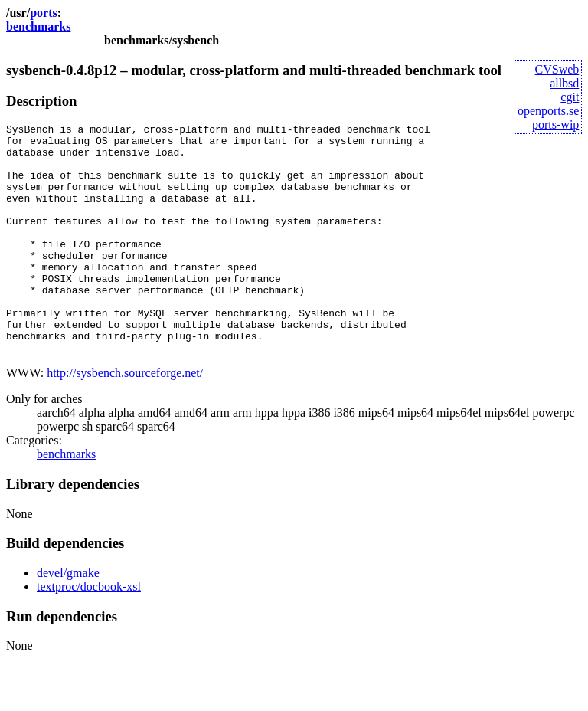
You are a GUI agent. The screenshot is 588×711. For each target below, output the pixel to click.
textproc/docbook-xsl (89, 632)
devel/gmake (68, 619)
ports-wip (555, 125)
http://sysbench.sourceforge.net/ (125, 419)
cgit (570, 97)
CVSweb (557, 69)
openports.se (548, 111)
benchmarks (38, 26)
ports (44, 13)
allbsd (564, 83)
